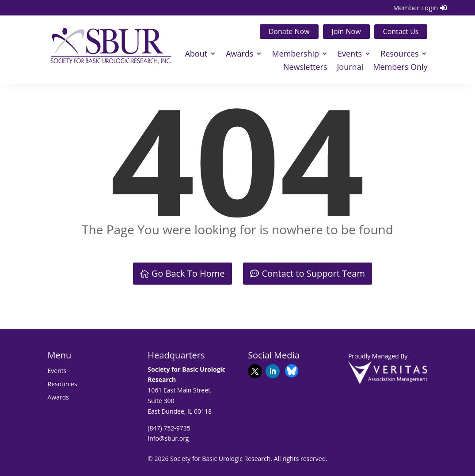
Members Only (400, 68)
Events (350, 55)
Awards (239, 55)
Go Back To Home (188, 273)
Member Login (416, 8)
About (196, 55)
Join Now (346, 31)
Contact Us (401, 31)
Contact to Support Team (313, 273)
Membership (295, 55)
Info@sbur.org (168, 438)
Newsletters (305, 68)
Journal (350, 68)
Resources (399, 55)
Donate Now (289, 31)
